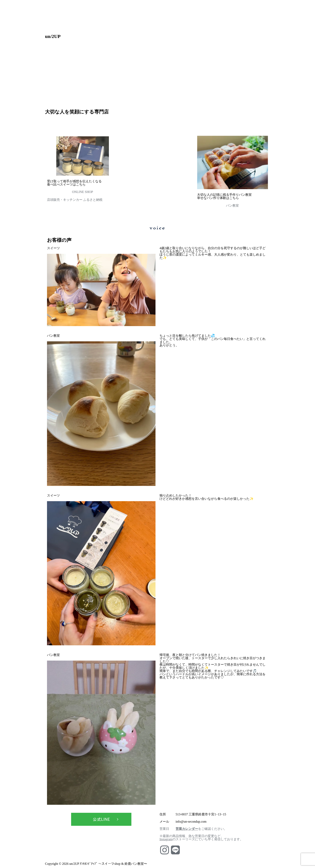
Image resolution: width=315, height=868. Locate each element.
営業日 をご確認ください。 (193, 829)
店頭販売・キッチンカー (65, 200)
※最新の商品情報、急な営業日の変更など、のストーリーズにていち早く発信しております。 (201, 838)
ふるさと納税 (93, 200)
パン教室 (232, 206)
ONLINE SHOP (82, 192)
